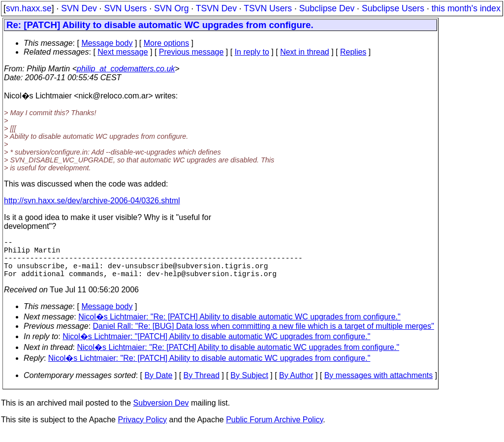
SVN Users (125, 8)
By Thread (202, 385)
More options (167, 43)
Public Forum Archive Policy (274, 429)
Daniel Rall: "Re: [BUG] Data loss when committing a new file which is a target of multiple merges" (264, 336)
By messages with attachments (379, 385)
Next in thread (305, 52)
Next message (123, 52)
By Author (296, 385)
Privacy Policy (142, 429)
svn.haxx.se (29, 8)
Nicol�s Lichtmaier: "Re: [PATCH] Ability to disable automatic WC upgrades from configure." (239, 327)
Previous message (191, 52)
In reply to (252, 52)
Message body (107, 43)
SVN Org (171, 8)
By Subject (249, 385)
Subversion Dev (161, 413)
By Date (158, 385)
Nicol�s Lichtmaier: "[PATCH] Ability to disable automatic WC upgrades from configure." (216, 346)
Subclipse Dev (327, 8)
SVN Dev (79, 8)
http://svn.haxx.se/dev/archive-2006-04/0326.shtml (92, 201)
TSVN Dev (216, 8)
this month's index (466, 8)
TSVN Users (268, 8)
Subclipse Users (393, 8)
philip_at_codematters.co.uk (126, 69)
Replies (353, 52)
